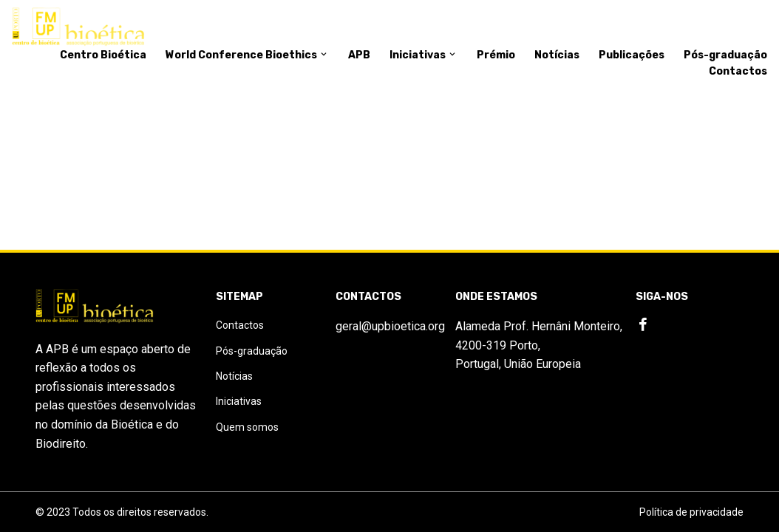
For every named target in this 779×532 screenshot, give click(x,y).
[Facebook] (643, 325)
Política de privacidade (691, 512)
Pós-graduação (725, 55)
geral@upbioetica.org (390, 326)
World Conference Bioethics (247, 55)
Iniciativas (423, 55)
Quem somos (247, 427)
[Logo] (78, 27)
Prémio (496, 55)
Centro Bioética (103, 55)
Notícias (557, 55)
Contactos (738, 71)
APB (359, 55)
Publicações (632, 55)
